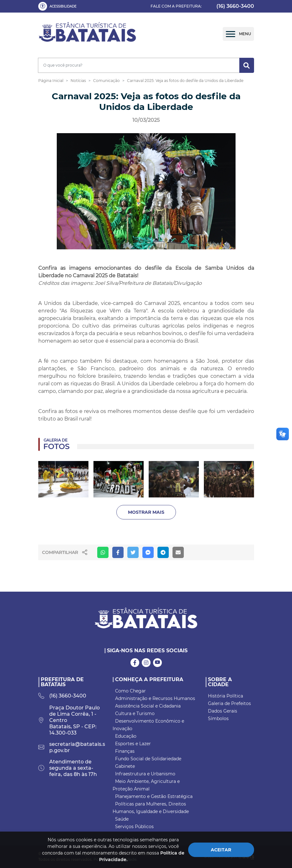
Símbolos (218, 719)
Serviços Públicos (134, 827)
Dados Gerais (223, 711)
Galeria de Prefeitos (229, 703)
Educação (126, 736)
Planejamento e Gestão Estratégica (154, 796)
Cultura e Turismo (135, 713)
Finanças (125, 751)
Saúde (122, 819)
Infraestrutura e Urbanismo (145, 774)
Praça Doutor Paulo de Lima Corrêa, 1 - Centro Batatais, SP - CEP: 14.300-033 (69, 720)
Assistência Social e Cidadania (148, 706)
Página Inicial (51, 81)
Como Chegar (130, 691)
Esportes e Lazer (133, 744)
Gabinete (125, 766)
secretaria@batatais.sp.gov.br (72, 747)
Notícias (78, 81)
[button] (59, 6)
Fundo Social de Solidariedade (148, 759)
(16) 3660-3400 (235, 6)
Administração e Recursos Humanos (155, 698)
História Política (226, 696)
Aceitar (221, 850)
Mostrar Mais (146, 512)
